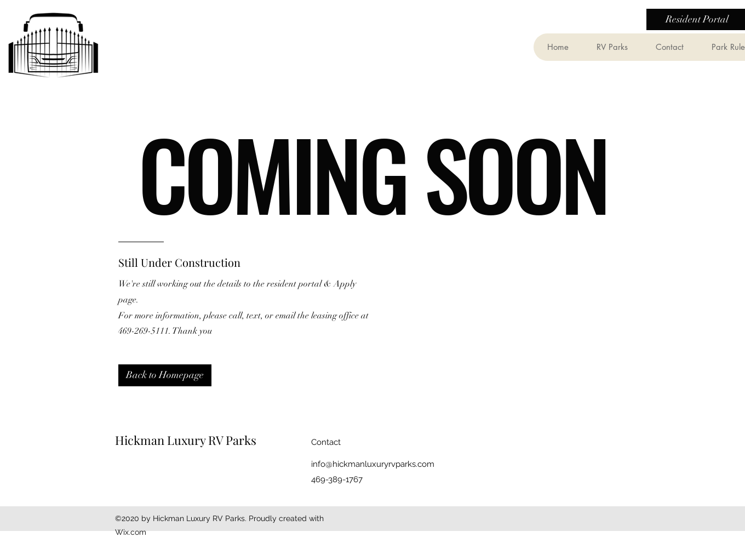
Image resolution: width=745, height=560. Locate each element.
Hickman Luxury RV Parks (186, 440)
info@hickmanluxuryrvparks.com (373, 464)
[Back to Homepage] (165, 375)
